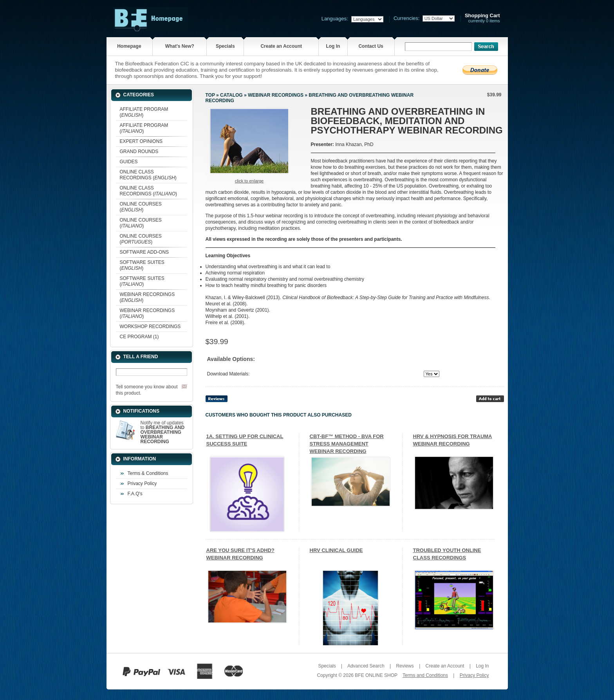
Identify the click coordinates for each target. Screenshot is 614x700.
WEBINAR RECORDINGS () (147, 297)
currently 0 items (482, 18)
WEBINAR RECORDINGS (276, 95)
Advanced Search (366, 666)
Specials (225, 46)
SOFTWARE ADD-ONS (144, 252)
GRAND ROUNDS (139, 152)
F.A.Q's (135, 494)
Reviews (405, 666)
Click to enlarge (249, 181)
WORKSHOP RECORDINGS (150, 327)
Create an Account (281, 46)
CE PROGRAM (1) (139, 337)
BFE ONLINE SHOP (376, 675)
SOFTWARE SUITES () (142, 265)
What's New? (180, 46)
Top (210, 95)
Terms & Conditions (148, 473)
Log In (333, 46)
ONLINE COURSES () (141, 207)
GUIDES (129, 162)
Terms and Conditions (425, 675)
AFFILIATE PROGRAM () (144, 112)
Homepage (129, 46)
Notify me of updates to (163, 432)
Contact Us (371, 46)
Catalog (231, 95)
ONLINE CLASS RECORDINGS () (148, 175)
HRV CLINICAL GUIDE (336, 550)
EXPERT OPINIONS (141, 141)
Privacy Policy (142, 484)
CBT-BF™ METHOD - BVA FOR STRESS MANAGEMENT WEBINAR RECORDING (347, 444)
